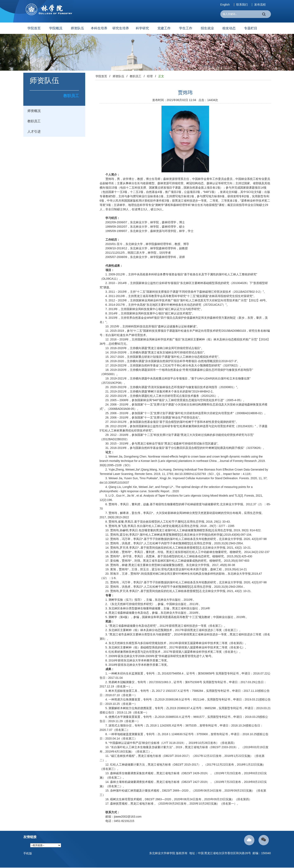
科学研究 (142, 28)
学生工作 (186, 28)
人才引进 (34, 131)
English (225, 5)
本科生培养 (99, 28)
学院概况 (56, 28)
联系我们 (242, 5)
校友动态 (229, 28)
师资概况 (34, 111)
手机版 (28, 853)
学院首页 (34, 28)
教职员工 (34, 121)
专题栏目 (251, 28)
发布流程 (260, 5)
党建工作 (164, 28)
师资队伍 (77, 28)
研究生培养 (121, 28)
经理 (150, 76)
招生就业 (207, 28)
